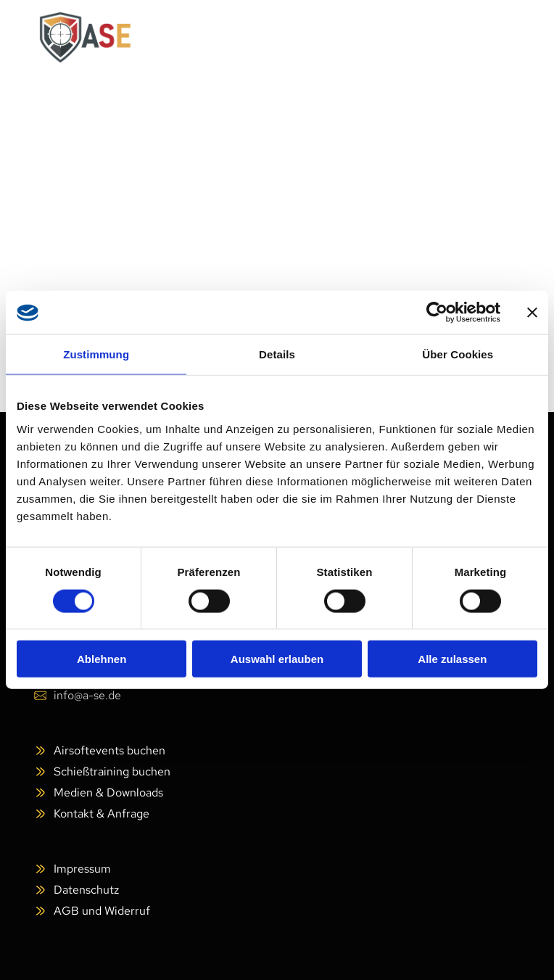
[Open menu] (492, 38)
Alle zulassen (452, 659)
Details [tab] (277, 354)
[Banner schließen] (532, 313)
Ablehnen (102, 659)
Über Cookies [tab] (458, 354)
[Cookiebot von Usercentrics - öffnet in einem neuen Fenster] (437, 313)
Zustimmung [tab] (96, 354)
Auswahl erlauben (277, 659)
